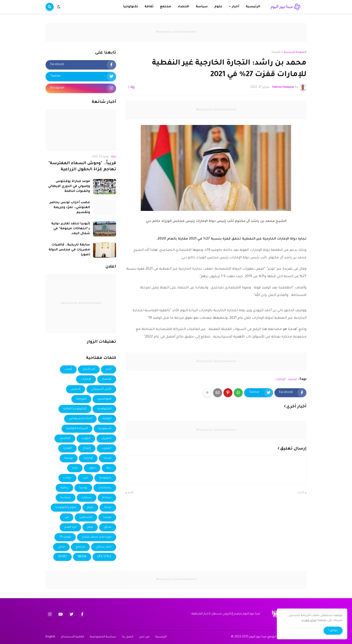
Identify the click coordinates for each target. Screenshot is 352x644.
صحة (108, 508)
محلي (61, 547)
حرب (85, 478)
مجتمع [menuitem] (166, 7)
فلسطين (86, 517)
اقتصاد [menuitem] (183, 7)
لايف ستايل (104, 547)
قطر (90, 527)
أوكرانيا (88, 458)
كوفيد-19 (65, 537)
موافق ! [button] (333, 631)
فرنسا (107, 517)
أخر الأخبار (89, 369)
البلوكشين (104, 399)
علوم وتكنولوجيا (66, 508)
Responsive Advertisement (176, 32)
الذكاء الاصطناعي (80, 419)
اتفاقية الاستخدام (73, 637)
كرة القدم (70, 527)
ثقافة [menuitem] (149, 7)
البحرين (76, 389)
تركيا (75, 468)
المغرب (106, 448)
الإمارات (280, 380)
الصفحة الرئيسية (295, 52)
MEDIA (82, 557)
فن (67, 517)
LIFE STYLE (104, 557)
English (50, 637)
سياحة (107, 498)
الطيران (106, 438)
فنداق (108, 527)
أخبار (109, 369)
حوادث (67, 478)
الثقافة (107, 419)
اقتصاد (276, 52)
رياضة (64, 488)
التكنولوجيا (104, 409)
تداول (92, 468)
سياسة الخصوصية (103, 637)
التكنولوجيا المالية (75, 409)
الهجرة (67, 448)
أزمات (68, 369)
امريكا (108, 458)
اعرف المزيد (309, 621)
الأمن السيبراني (101, 389)
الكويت (86, 438)
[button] (59, 7)
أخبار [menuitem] (235, 7)
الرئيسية (161, 637)
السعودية (105, 429)
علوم (90, 508)
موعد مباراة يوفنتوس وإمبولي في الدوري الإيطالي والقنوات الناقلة (69, 186)
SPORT (63, 557)
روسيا (83, 488)
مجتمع (80, 547)
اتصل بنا (128, 637)
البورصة (81, 399)
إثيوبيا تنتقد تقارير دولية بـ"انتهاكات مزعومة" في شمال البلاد (71, 229)
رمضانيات (105, 488)
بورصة (69, 458)
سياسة (66, 498)
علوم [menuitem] (218, 7)
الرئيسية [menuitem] (253, 7)
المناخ (87, 448)
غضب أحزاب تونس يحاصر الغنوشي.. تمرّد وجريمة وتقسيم (70, 208)
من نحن (144, 637)
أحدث (301, 493)
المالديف (65, 438)
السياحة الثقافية (77, 429)
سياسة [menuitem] (202, 7)
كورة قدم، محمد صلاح (97, 537)
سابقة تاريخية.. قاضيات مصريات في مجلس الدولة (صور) (69, 250)
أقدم (131, 493)
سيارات (87, 498)
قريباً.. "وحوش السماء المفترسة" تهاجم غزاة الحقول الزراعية (82, 167)
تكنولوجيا (105, 478)
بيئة (109, 468)
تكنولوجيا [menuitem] (131, 7)
